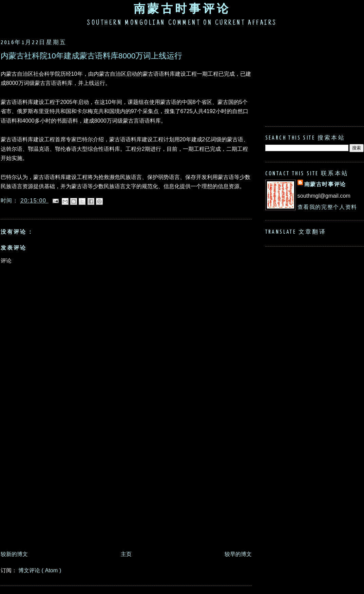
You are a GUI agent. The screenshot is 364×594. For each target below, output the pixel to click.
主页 (126, 554)
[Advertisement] (64, 480)
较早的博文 (238, 554)
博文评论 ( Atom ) (40, 570)
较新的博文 (14, 554)
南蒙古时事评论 (182, 8)
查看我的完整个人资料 (327, 207)
